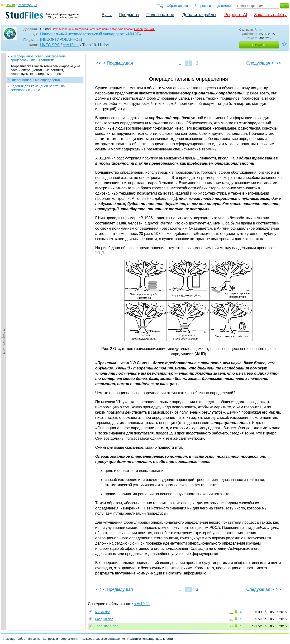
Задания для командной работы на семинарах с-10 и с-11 (38, 88)
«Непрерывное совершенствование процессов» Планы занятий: (38, 58)
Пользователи (160, 15)
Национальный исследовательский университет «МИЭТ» (90, 34)
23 (231, 619)
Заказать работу (270, 15)
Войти (10, 5)
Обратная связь (179, 6)
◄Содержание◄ (4, 136)
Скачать (259, 45)
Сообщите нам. (144, 29)
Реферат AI (236, 15)
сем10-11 (71, 45)
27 (231, 626)
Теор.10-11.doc (107, 626)
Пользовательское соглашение (103, 639)
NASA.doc (103, 612)
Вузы (107, 15)
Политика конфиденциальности (150, 639)
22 (231, 612)
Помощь (9, 639)
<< (98, 63)
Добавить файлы (199, 15)
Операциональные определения (36, 80)
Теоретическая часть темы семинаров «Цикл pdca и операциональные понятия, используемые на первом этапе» (45, 70)
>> (278, 63)
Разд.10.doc (104, 619)
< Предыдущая (118, 63)
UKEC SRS (50, 45)
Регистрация (28, 5)
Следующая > (260, 63)
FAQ (160, 6)
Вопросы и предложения (214, 6)
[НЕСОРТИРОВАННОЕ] (61, 40)
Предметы (129, 15)
